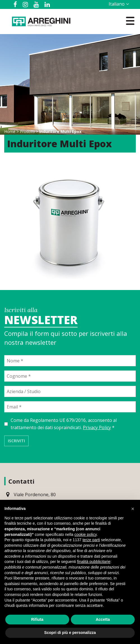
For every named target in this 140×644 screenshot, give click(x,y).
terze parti (91, 540)
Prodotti (27, 131)
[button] (133, 509)
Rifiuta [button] (37, 619)
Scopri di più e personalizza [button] (70, 633)
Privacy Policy (97, 427)
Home (10, 131)
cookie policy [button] (86, 534)
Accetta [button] (103, 619)
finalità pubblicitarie (94, 562)
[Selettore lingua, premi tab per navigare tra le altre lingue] (118, 4)
